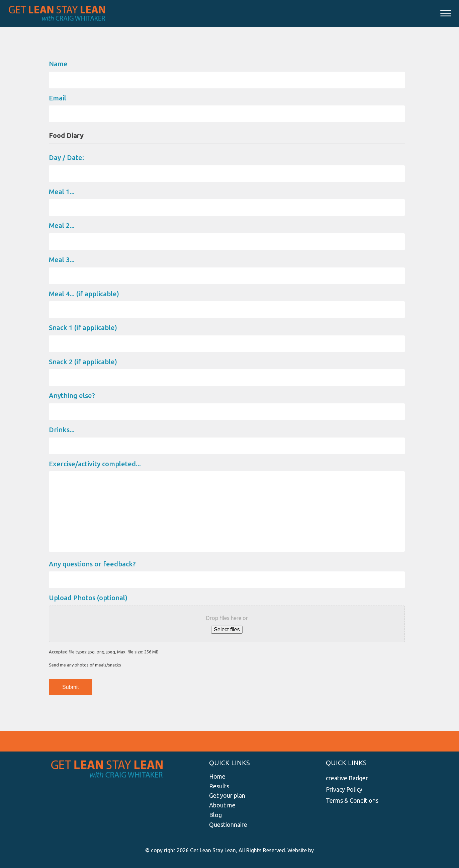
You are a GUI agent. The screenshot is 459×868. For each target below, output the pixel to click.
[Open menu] (446, 13)
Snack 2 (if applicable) (83, 362)
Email (58, 98)
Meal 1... (62, 192)
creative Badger (347, 778)
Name (58, 64)
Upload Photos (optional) (88, 598)
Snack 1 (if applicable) (83, 328)
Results (219, 786)
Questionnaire (228, 824)
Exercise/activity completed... (95, 464)
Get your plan (227, 795)
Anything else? (72, 396)
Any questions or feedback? (92, 564)
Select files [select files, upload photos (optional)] (227, 629)
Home (217, 776)
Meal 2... (62, 225)
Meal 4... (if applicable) (84, 294)
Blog (215, 815)
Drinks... (62, 430)
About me (222, 805)
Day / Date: (66, 157)
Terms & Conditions (352, 800)
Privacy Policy (344, 789)
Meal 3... (62, 260)
